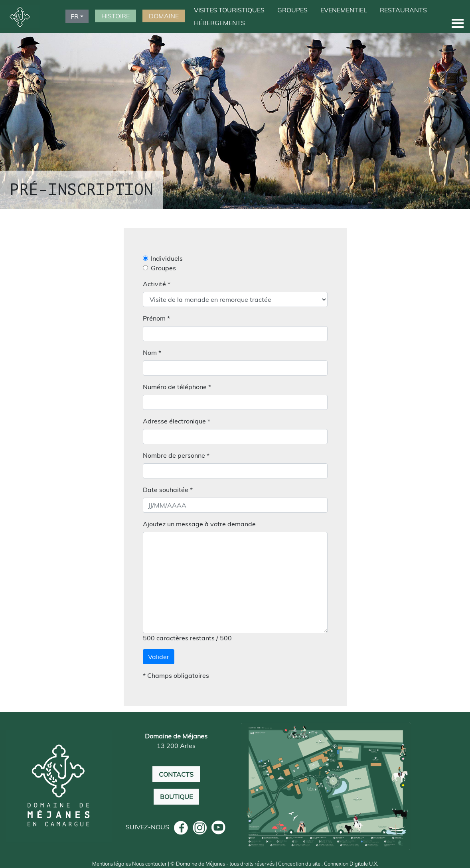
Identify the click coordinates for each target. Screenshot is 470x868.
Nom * (152, 352)
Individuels (167, 258)
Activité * (157, 284)
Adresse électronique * (177, 421)
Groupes (163, 268)
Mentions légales (112, 864)
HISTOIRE (116, 16)
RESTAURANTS (403, 10)
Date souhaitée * (168, 490)
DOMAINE (164, 16)
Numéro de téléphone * (177, 387)
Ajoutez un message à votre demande (199, 524)
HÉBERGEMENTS (219, 23)
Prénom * (156, 318)
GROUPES (292, 10)
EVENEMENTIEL (344, 10)
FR (75, 16)
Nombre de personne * (176, 455)
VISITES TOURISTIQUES (229, 10)
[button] (458, 23)
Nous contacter (149, 864)
